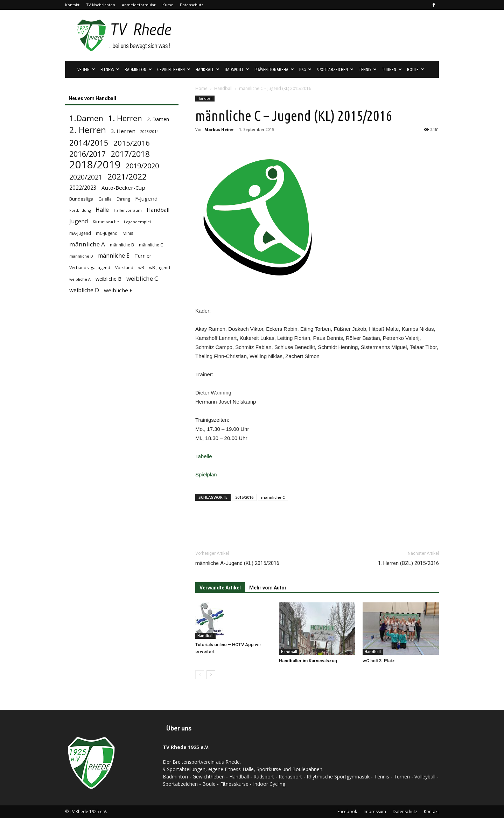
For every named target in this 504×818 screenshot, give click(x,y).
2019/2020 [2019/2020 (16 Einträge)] (142, 166)
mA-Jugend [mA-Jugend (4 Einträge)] (80, 233)
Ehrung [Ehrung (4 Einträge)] (123, 199)
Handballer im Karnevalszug (308, 661)
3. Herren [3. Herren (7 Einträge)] (123, 131)
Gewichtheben (174, 69)
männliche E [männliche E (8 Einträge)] (114, 256)
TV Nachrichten (101, 5)
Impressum (375, 812)
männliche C (273, 497)
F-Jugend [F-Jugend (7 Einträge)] (146, 198)
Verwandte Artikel (220, 588)
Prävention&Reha (274, 69)
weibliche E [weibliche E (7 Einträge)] (118, 290)
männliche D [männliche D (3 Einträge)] (81, 256)
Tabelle (204, 456)
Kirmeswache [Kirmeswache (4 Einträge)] (106, 222)
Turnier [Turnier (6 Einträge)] (143, 256)
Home (201, 88)
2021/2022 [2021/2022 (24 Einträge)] (127, 177)
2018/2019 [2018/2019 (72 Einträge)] (95, 165)
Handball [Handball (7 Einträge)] (158, 210)
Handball (208, 69)
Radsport (237, 69)
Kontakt (72, 5)
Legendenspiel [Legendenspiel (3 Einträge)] (137, 222)
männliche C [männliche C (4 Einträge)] (151, 245)
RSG (305, 69)
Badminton (138, 69)
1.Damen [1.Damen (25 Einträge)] (86, 118)
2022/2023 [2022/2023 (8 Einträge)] (83, 188)
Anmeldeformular (139, 5)
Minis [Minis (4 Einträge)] (128, 233)
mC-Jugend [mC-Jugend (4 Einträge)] (107, 233)
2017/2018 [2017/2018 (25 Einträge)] (130, 154)
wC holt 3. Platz (379, 661)
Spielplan (206, 474)
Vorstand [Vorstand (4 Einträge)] (124, 268)
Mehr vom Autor (268, 588)
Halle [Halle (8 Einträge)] (102, 210)
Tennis (368, 69)
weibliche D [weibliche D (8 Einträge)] (84, 290)
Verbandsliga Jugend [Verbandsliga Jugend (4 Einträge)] (90, 268)
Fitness (110, 69)
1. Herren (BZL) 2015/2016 (408, 563)
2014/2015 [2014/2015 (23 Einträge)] (89, 143)
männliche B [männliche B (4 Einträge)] (122, 245)
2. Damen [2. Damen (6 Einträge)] (158, 119)
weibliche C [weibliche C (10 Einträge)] (142, 278)
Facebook (347, 812)
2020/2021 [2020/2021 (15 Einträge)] (86, 177)
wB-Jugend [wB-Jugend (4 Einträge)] (160, 268)
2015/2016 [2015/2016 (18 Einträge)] (132, 143)
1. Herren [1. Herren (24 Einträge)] (125, 118)
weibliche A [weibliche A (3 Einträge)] (80, 279)
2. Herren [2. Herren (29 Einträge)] (88, 130)
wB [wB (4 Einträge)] (141, 268)
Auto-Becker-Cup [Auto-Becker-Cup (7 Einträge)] (123, 188)
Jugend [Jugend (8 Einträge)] (79, 221)
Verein (86, 69)
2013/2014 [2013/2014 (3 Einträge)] (149, 132)
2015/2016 (244, 497)
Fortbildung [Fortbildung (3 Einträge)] (80, 210)
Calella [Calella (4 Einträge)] (105, 199)
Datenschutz (192, 5)
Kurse (168, 5)
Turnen (392, 69)
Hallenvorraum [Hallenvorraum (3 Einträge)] (128, 210)
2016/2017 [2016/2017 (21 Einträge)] (87, 154)
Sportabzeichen (335, 69)
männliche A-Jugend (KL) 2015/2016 (237, 563)
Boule (416, 69)
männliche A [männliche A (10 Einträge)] (87, 244)
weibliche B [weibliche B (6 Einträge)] (108, 279)
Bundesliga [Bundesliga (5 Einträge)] (81, 199)
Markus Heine (219, 129)
